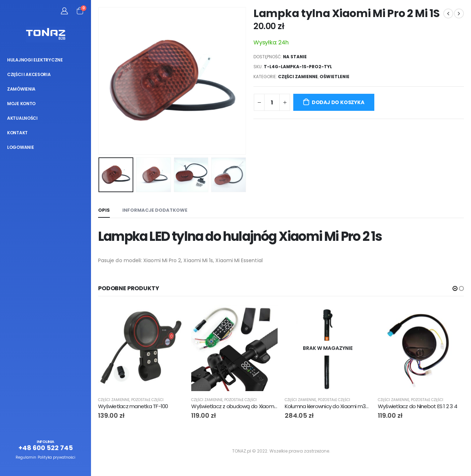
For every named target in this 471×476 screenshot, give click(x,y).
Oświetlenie (334, 77)
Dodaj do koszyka (338, 102)
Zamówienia (21, 89)
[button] (455, 288)
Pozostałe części (147, 400)
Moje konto (21, 104)
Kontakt (17, 133)
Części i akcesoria (29, 74)
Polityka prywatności (57, 457)
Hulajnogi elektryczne (35, 60)
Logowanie (20, 147)
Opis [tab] (104, 210)
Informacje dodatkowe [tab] (155, 210)
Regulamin (26, 457)
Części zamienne (298, 77)
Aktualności (22, 118)
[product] (141, 348)
